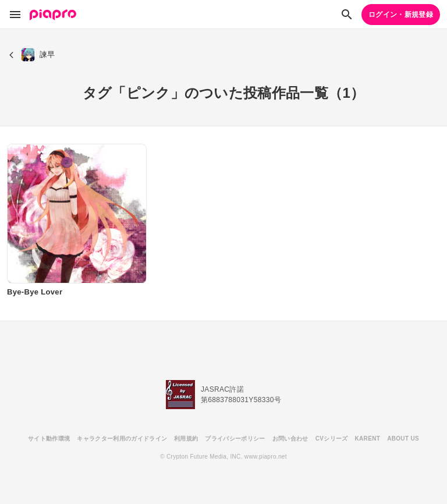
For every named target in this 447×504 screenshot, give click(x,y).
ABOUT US (403, 439)
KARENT (368, 439)
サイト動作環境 (49, 439)
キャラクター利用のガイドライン (122, 439)
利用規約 (186, 439)
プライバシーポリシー (235, 439)
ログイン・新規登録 (401, 15)
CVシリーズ (332, 439)
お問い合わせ (290, 439)
